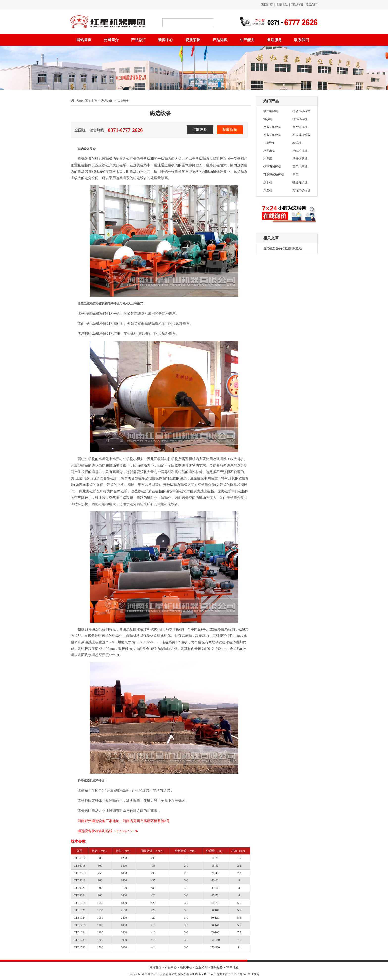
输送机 (297, 143)
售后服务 (274, 40)
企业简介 (201, 967)
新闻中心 (166, 40)
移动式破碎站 (301, 111)
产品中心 (171, 967)
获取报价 (230, 130)
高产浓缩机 (300, 167)
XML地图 (232, 967)
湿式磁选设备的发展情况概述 (283, 248)
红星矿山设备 (108, 22)
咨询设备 (200, 130)
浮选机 (268, 190)
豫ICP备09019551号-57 (232, 974)
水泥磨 (268, 159)
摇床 (295, 175)
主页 (94, 101)
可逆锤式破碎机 (274, 175)
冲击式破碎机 (272, 135)
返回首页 (267, 5)
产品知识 (220, 40)
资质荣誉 (193, 40)
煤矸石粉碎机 (272, 167)
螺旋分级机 (300, 182)
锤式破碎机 (300, 119)
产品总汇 (138, 40)
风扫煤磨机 (300, 159)
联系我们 (312, 5)
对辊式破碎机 (301, 190)
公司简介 (111, 40)
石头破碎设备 (301, 135)
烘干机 (268, 182)
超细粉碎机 (300, 151)
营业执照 (254, 974)
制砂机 (268, 119)
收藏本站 (282, 5)
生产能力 (247, 40)
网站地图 (297, 5)
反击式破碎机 (272, 127)
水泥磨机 (269, 151)
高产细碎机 (300, 127)
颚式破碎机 (271, 111)
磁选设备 (269, 143)
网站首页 (84, 40)
